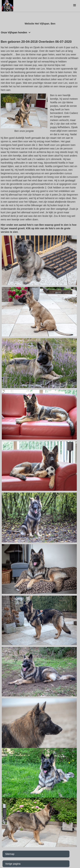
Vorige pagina (13, 864)
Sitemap (10, 854)
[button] (75, 5)
